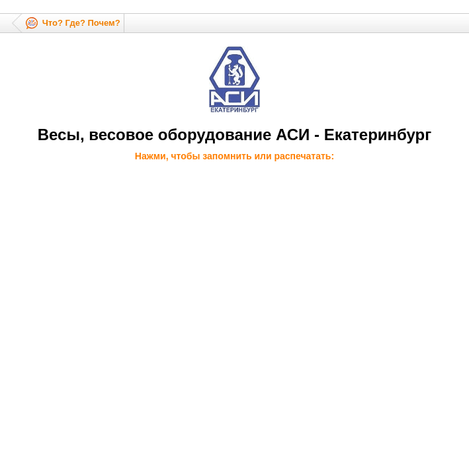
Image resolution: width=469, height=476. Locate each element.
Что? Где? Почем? (81, 23)
